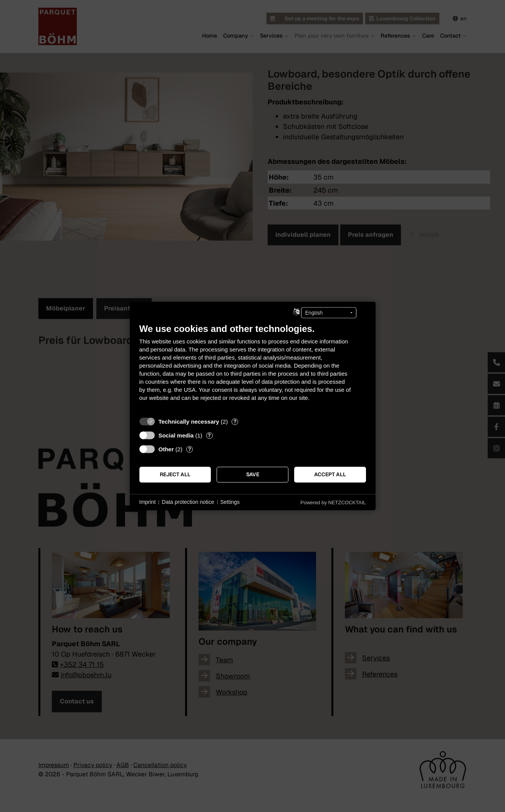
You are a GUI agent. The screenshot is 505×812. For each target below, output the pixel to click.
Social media (176, 435)
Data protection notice (188, 502)
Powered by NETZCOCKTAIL (333, 503)
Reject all (175, 474)
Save (253, 474)
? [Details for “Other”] (190, 449)
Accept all (330, 474)
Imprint (148, 502)
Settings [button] (230, 502)
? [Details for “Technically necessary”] (235, 422)
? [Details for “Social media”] (209, 435)
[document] (253, 368)
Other (166, 449)
